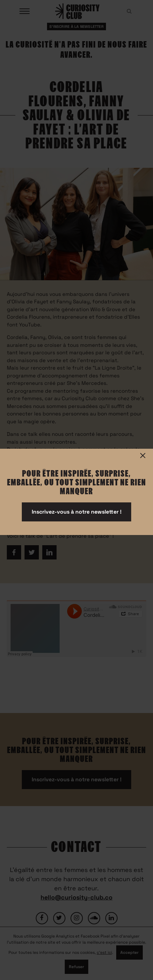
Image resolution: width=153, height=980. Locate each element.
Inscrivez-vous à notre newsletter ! (77, 512)
